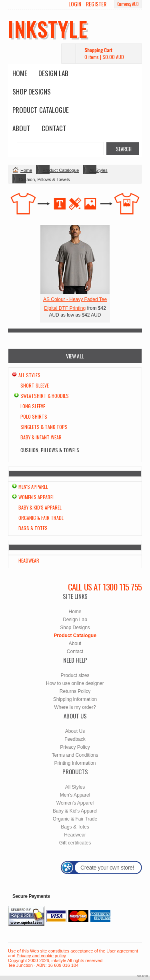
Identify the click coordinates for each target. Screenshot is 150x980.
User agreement (122, 951)
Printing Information (75, 763)
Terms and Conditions (75, 755)
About (21, 128)
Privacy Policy (75, 747)
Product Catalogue (41, 110)
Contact (54, 128)
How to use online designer (75, 683)
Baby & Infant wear (41, 437)
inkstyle (48, 29)
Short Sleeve (35, 385)
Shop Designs (32, 92)
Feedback (75, 739)
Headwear (29, 560)
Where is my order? (75, 707)
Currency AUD (128, 4)
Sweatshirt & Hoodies (45, 396)
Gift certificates (75, 843)
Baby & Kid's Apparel (40, 507)
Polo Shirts (34, 416)
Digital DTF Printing (65, 308)
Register (96, 4)
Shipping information (75, 699)
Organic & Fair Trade (41, 518)
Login (75, 4)
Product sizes (75, 675)
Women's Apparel (36, 497)
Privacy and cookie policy (41, 956)
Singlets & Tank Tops (44, 427)
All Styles (98, 170)
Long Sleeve (33, 406)
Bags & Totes (33, 528)
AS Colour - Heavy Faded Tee (75, 299)
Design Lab (53, 73)
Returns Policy (75, 691)
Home (20, 73)
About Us (75, 731)
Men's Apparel (33, 487)
